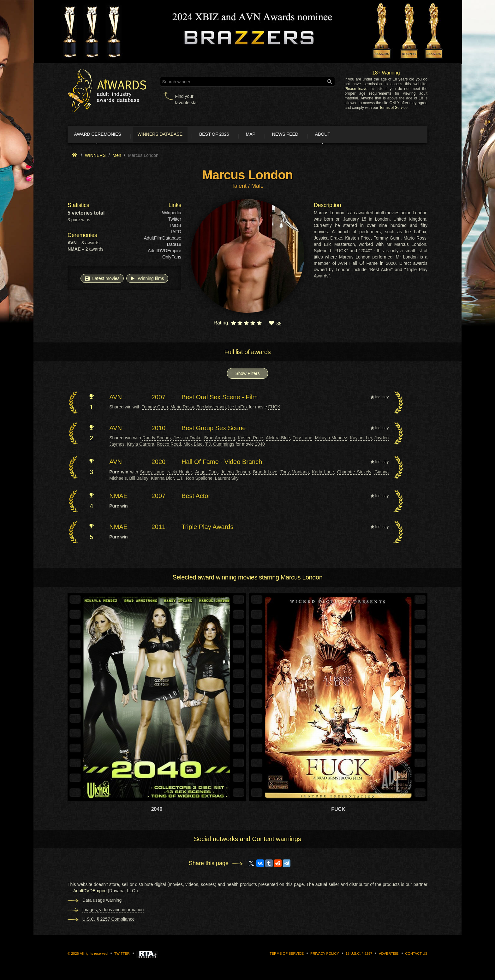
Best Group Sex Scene (214, 429)
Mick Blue (193, 445)
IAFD (176, 233)
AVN (116, 398)
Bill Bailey (139, 479)
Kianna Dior (162, 479)
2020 (159, 463)
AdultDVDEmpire (164, 252)
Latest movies (102, 279)
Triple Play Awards (208, 528)
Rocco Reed (169, 445)
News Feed (310, 135)
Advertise (389, 955)
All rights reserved (94, 955)
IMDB (176, 227)
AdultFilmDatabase (163, 239)
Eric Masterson (211, 408)
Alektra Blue (278, 439)
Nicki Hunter (180, 473)
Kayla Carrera (140, 445)
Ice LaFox (238, 408)
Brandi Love (265, 473)
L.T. (180, 479)
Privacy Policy (325, 955)
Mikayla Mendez (331, 439)
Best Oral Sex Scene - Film (220, 398)
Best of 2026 (229, 135)
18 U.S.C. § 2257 (359, 955)
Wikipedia (172, 214)
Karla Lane (323, 473)
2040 (260, 445)
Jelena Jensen (235, 473)
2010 (159, 429)
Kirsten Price (250, 439)
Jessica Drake (187, 439)
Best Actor (196, 497)
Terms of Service (394, 108)
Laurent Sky (227, 479)
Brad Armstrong (220, 439)
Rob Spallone (199, 479)
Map (271, 135)
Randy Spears (157, 439)
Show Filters (247, 375)
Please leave (356, 89)
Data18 (174, 246)
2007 (159, 398)
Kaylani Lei (361, 439)
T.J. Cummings (220, 445)
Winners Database (170, 135)
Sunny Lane (152, 473)
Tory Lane (302, 439)
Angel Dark (206, 473)
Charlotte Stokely (354, 473)
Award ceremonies (102, 135)
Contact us (417, 955)
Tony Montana (295, 473)
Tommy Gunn (155, 408)
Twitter (175, 220)
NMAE (118, 497)
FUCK (274, 408)
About (353, 135)
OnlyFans (172, 258)
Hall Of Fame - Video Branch (222, 463)
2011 (159, 528)
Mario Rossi (182, 408)
